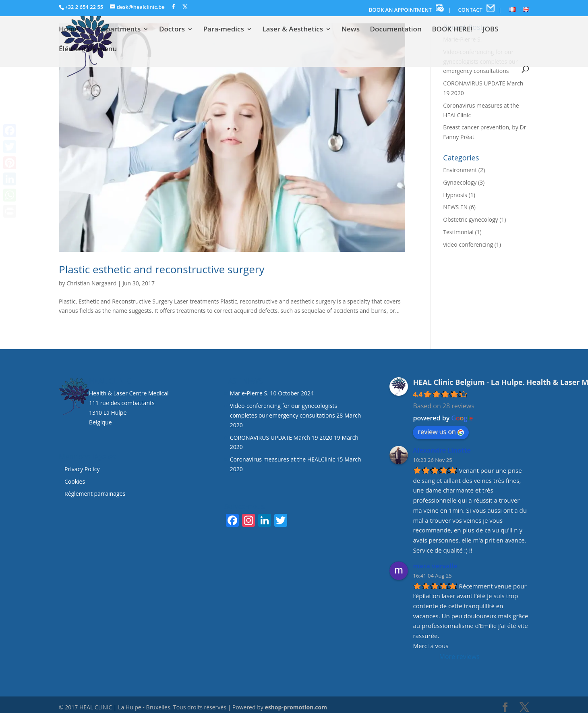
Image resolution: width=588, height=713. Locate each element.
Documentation (396, 30)
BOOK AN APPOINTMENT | (410, 9)
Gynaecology (460, 182)
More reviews (460, 657)
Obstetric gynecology (470, 219)
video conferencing (468, 244)
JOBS (491, 30)
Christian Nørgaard (91, 283)
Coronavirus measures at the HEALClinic (283, 459)
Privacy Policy (82, 469)
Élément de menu (88, 50)
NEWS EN (455, 207)
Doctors (172, 30)
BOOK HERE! (452, 30)
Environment (460, 170)
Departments (119, 30)
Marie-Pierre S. (249, 393)
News (351, 30)
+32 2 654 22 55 (84, 7)
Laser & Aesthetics (293, 30)
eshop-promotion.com (296, 707)
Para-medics (224, 30)
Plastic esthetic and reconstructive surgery (161, 269)
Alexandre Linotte (442, 450)
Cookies (76, 481)
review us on (441, 432)
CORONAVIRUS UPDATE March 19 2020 (281, 438)
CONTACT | (480, 9)
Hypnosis (455, 195)
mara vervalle (435, 566)
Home (69, 30)
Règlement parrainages (95, 494)
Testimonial (458, 232)
